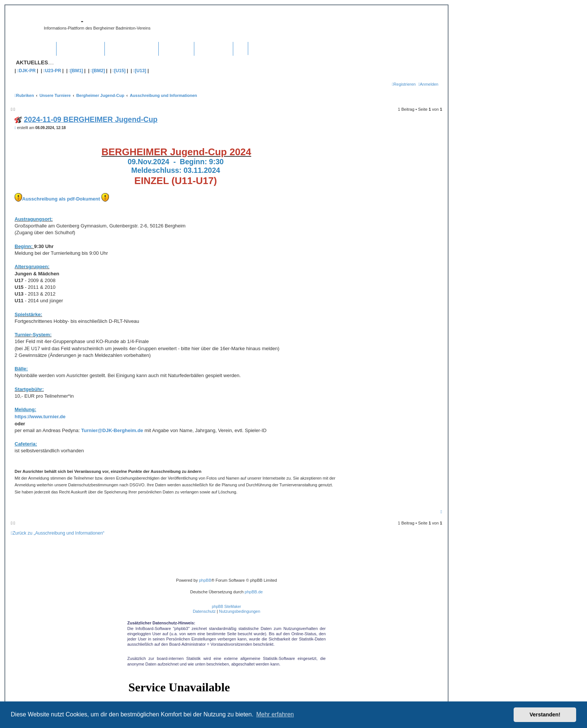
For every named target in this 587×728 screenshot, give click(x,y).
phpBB (205, 580)
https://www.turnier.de (40, 417)
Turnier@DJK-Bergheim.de (112, 430)
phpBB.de (254, 592)
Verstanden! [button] (545, 715)
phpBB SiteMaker (226, 607)
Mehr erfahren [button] (275, 714)
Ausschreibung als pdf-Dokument (61, 199)
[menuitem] (428, 84)
